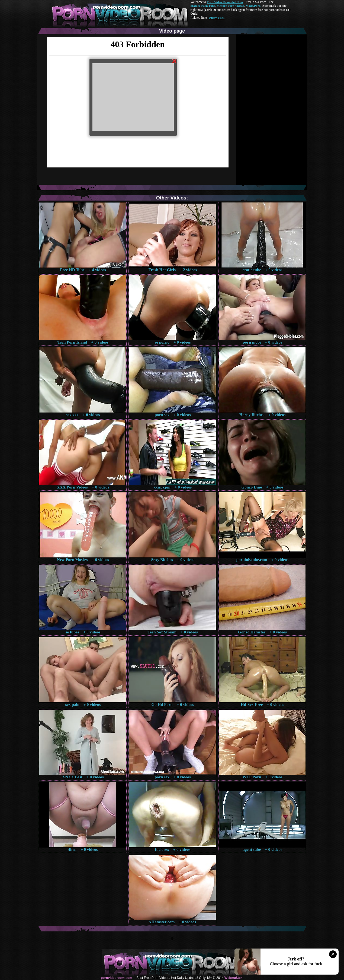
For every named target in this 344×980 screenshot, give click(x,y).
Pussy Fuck (217, 18)
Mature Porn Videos (230, 6)
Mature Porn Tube (203, 6)
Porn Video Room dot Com (225, 2)
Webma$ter (233, 978)
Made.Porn (253, 6)
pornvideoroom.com (117, 978)
